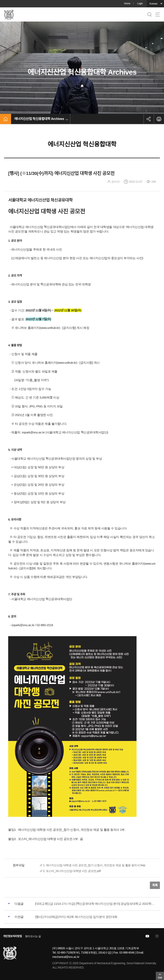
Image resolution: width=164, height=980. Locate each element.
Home (127, 3)
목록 (155, 885)
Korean (153, 4)
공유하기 (149, 119)
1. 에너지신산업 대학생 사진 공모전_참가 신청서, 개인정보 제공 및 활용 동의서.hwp (94, 865)
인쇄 (159, 119)
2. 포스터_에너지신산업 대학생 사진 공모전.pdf (72, 871)
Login (140, 3)
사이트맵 (158, 15)
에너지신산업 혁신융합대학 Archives (39, 119)
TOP (160, 978)
